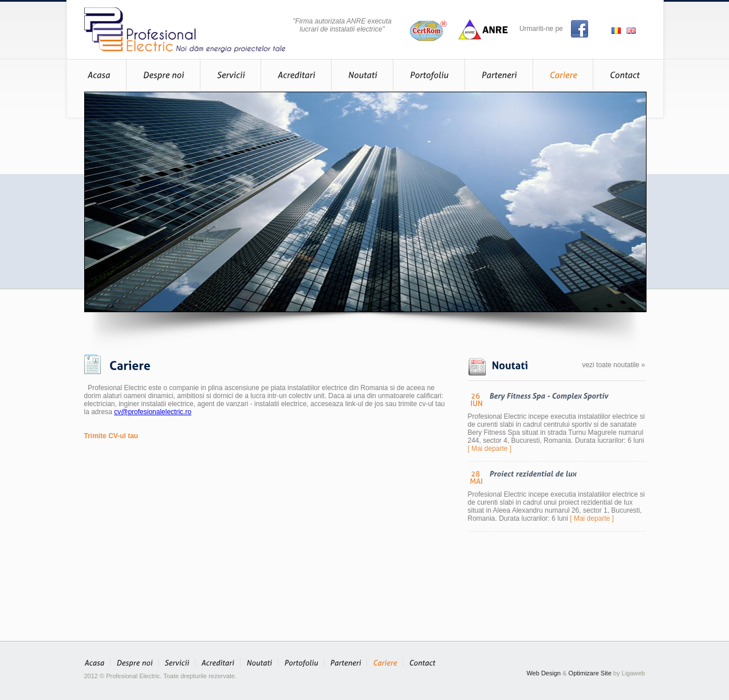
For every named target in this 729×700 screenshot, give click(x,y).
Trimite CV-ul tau (111, 436)
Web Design (543, 673)
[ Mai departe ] (490, 449)
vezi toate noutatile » (613, 365)
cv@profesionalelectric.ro (153, 412)
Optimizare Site (590, 673)
